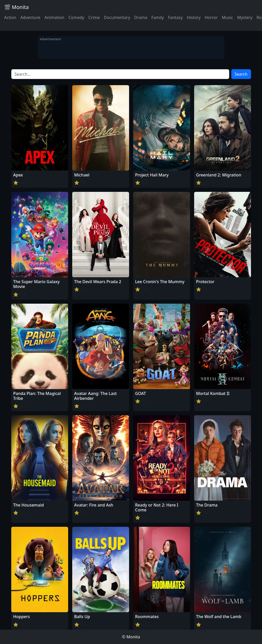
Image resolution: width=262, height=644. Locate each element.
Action (10, 17)
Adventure (30, 17)
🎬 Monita (16, 7)
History (194, 17)
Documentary (117, 17)
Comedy (76, 17)
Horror (211, 17)
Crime (94, 17)
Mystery (245, 17)
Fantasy (175, 17)
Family (158, 17)
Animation (54, 17)
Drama (141, 17)
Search (241, 74)
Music (227, 17)
